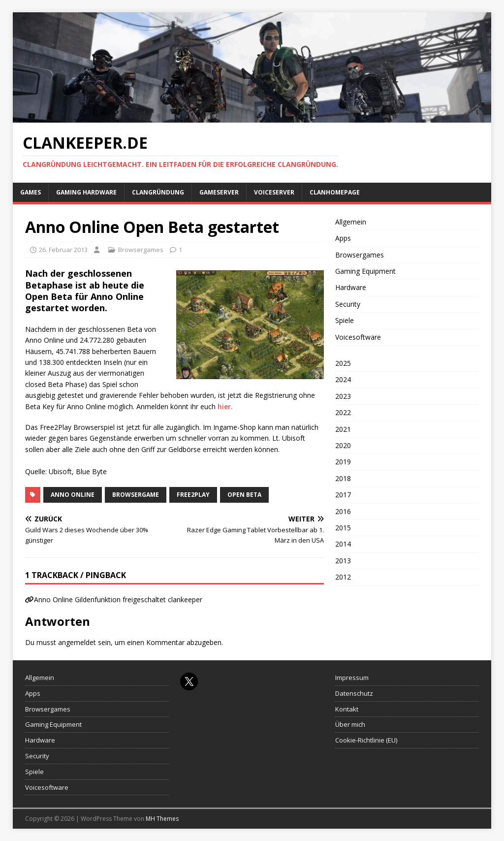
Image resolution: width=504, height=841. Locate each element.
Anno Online (73, 495)
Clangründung (158, 192)
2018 (343, 478)
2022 (343, 412)
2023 (343, 396)
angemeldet (77, 642)
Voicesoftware (358, 337)
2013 (343, 561)
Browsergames (141, 250)
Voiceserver (274, 192)
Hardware (351, 287)
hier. (225, 406)
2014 (343, 544)
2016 (343, 511)
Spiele (345, 320)
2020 (343, 445)
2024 (343, 379)
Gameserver (219, 192)
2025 (343, 363)
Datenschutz (354, 693)
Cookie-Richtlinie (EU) (366, 740)
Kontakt (347, 709)
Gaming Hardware (86, 192)
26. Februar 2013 (63, 250)
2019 (343, 462)
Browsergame (136, 495)
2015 (343, 528)
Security (348, 304)
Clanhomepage (335, 192)
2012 (343, 577)
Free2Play (193, 495)
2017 (343, 495)
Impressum (352, 678)
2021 (343, 429)
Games (31, 192)
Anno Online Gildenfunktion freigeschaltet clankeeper (118, 599)
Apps (343, 238)
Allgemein (351, 222)
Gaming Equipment (365, 271)
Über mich (350, 724)
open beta (244, 495)
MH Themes (162, 819)
